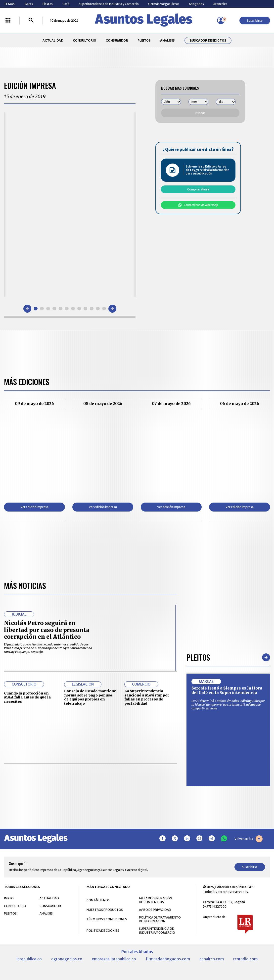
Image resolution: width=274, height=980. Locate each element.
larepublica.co (29, 959)
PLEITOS (144, 40)
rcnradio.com (245, 959)
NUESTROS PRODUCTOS (105, 910)
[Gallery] (70, 204)
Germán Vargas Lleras (164, 4)
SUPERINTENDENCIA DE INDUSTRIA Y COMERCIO (157, 930)
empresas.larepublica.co (114, 959)
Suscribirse (255, 21)
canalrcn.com (212, 959)
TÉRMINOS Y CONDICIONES (107, 919)
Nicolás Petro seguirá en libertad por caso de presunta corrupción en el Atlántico (47, 630)
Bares (29, 4)
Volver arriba (249, 839)
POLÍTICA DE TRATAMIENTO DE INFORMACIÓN (160, 919)
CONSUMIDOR (117, 40)
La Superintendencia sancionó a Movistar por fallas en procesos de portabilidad (147, 697)
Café (66, 4)
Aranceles (220, 4)
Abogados (196, 4)
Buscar (200, 113)
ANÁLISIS (167, 40)
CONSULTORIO (85, 40)
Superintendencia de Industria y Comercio (109, 4)
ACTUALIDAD (53, 40)
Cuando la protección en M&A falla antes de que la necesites (27, 697)
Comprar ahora (198, 189)
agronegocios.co (67, 959)
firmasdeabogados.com (168, 959)
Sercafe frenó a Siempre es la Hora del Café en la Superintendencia (227, 690)
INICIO (9, 898)
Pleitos (198, 657)
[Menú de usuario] (221, 20)
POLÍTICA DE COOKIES (103, 931)
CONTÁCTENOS (98, 900)
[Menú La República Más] (8, 21)
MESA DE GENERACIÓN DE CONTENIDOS (156, 900)
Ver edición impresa (34, 507)
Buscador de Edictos (208, 40)
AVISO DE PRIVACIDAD (155, 910)
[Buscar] (31, 21)
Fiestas (48, 4)
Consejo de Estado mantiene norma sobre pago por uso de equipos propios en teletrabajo (90, 697)
